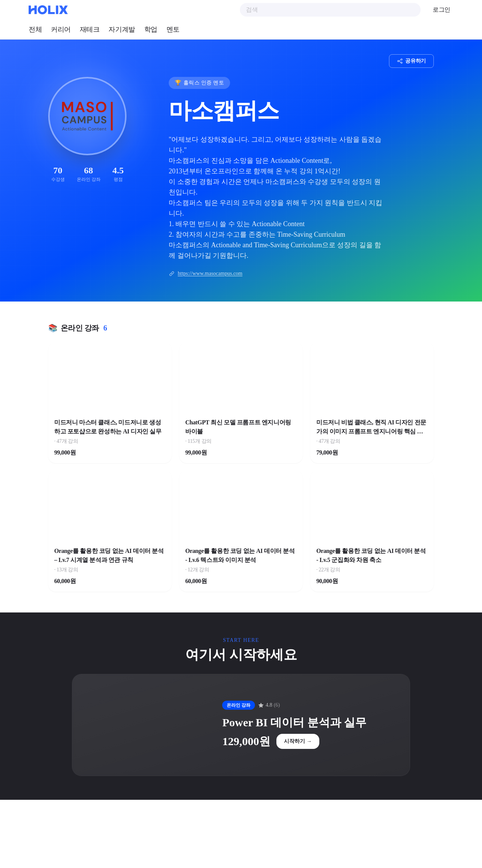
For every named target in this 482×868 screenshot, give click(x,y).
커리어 (61, 29)
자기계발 (122, 29)
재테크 (90, 29)
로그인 (442, 10)
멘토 (173, 29)
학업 (151, 29)
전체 (35, 29)
